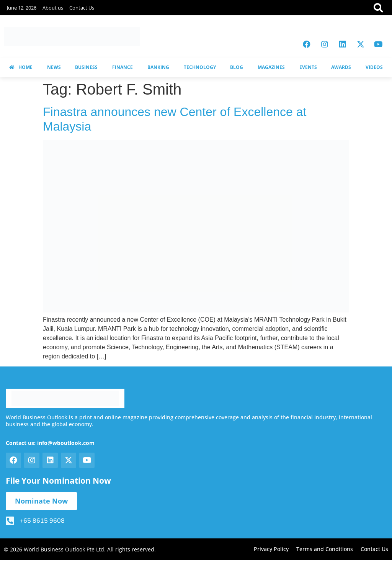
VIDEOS (374, 67)
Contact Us (82, 8)
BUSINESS (86, 67)
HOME (21, 67)
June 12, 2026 (22, 8)
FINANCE (122, 67)
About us (53, 8)
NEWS (54, 67)
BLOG (237, 67)
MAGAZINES (271, 67)
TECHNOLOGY (200, 67)
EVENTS (308, 67)
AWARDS (341, 67)
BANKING (158, 67)
